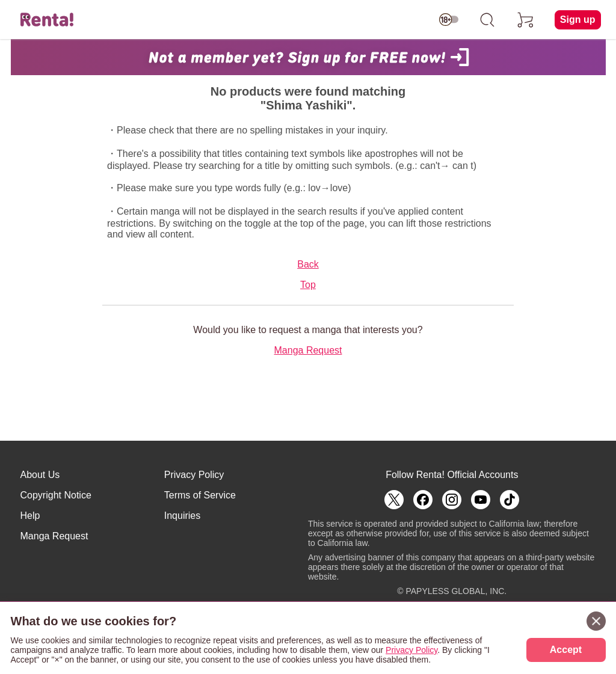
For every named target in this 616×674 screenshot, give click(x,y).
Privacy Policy (194, 475)
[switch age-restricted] (449, 20)
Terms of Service (200, 495)
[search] (487, 20)
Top (308, 285)
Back (308, 264)
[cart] (526, 20)
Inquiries (182, 516)
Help (30, 516)
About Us (40, 475)
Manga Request (308, 350)
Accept (566, 650)
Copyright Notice (56, 495)
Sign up (578, 20)
